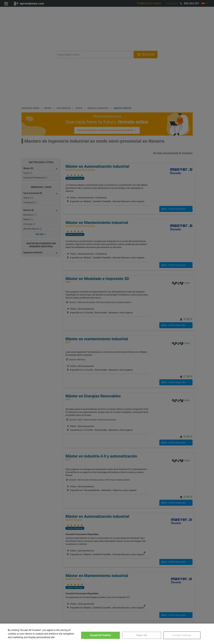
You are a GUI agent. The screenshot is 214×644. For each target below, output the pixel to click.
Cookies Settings (182, 635)
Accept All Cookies (100, 635)
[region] (107, 634)
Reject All (142, 635)
